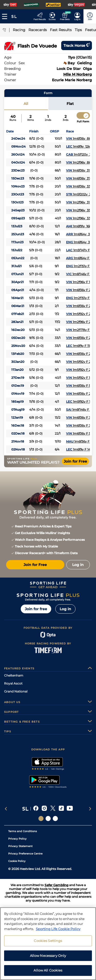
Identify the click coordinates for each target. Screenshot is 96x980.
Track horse (77, 46)
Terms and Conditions (23, 831)
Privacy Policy (17, 839)
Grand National (16, 691)
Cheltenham (14, 675)
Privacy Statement (20, 846)
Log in (65, 609)
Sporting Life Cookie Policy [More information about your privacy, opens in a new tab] (58, 931)
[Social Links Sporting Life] (41, 819)
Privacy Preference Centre (25, 854)
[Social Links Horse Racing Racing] (48, 819)
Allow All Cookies (48, 972)
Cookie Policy (17, 861)
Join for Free (75, 461)
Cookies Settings (48, 942)
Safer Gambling (56, 885)
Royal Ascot (13, 683)
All (26, 104)
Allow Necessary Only (48, 957)
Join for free (36, 609)
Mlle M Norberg (78, 74)
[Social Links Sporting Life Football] (55, 819)
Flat (70, 104)
